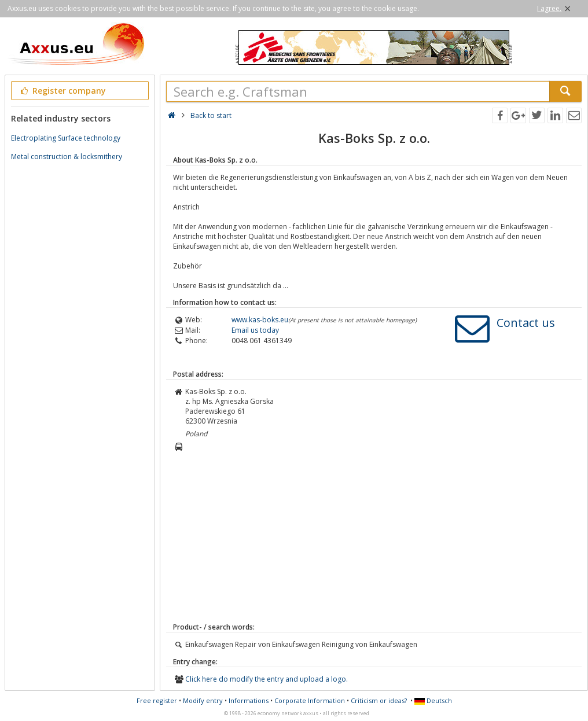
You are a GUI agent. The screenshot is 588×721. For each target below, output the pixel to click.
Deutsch (433, 700)
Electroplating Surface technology (66, 138)
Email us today (255, 330)
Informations (249, 700)
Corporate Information (310, 700)
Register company (62, 91)
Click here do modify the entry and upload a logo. (267, 679)
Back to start (211, 115)
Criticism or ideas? (379, 700)
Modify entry (203, 700)
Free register (157, 700)
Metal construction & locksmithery (67, 157)
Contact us (526, 323)
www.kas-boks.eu (260, 320)
